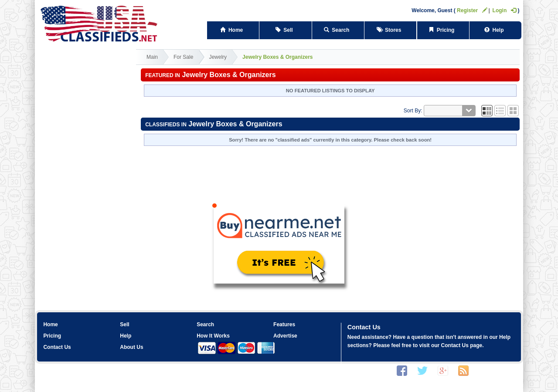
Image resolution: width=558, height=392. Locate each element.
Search (338, 30)
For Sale (183, 57)
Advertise (285, 336)
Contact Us (57, 347)
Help (495, 30)
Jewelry (218, 57)
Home (233, 30)
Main (152, 57)
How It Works (213, 336)
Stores (390, 30)
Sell (286, 30)
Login (505, 10)
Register (472, 10)
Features (284, 324)
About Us (131, 347)
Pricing (443, 30)
